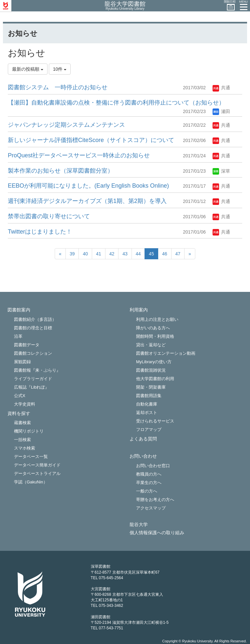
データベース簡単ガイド (37, 465)
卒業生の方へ (149, 483)
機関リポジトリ (29, 431)
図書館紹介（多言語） (35, 319)
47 (178, 254)
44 (138, 254)
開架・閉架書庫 (151, 387)
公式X (20, 396)
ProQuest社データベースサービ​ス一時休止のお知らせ (79, 155)
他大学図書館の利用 (155, 379)
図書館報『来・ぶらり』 (37, 370)
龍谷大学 (139, 525)
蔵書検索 (22, 423)
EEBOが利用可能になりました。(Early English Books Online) (88, 186)
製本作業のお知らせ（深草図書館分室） (61, 171)
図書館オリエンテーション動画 (166, 353)
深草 (221, 171)
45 (151, 254)
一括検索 (22, 440)
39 (72, 254)
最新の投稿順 (28, 69)
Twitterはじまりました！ (40, 232)
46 (165, 254)
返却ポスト (147, 413)
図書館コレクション (33, 353)
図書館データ (27, 345)
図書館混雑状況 (151, 370)
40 (85, 254)
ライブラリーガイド (33, 379)
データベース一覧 (31, 457)
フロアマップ (149, 429)
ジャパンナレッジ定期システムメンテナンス (66, 125)
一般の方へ (147, 491)
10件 (60, 69)
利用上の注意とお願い (157, 319)
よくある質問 (143, 439)
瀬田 (221, 111)
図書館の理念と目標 (33, 328)
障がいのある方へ (153, 328)
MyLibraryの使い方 (154, 362)
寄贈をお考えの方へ (155, 500)
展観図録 (22, 362)
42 (112, 254)
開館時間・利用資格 (155, 336)
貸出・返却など (151, 345)
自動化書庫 (147, 404)
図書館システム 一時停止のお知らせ (58, 87)
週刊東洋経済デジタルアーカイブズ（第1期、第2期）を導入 (87, 201)
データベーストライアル (37, 473)
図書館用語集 (149, 396)
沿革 (18, 336)
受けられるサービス (155, 421)
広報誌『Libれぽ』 (32, 387)
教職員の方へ (149, 474)
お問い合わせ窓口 (153, 466)
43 (125, 254)
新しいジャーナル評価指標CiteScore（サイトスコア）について (91, 140)
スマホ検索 (25, 448)
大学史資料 (25, 404)
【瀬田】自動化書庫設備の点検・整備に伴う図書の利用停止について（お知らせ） (116, 103)
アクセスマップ (151, 508)
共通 (221, 88)
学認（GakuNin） (31, 482)
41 (99, 254)
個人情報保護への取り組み (157, 533)
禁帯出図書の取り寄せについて (49, 216)
